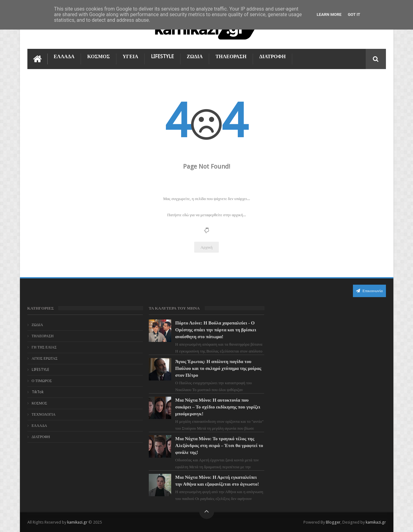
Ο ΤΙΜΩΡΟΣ (42, 381)
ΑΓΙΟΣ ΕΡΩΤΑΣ (45, 358)
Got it (354, 14)
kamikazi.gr (77, 522)
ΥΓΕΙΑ (130, 56)
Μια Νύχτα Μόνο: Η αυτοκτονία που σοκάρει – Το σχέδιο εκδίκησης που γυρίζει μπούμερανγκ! (218, 407)
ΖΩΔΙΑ (195, 56)
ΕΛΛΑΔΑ (64, 56)
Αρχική (206, 247)
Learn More (329, 14)
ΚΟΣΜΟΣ (99, 56)
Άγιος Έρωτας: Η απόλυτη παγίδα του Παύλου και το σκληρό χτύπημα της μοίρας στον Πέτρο (218, 368)
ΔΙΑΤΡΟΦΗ (272, 56)
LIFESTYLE (162, 56)
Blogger (333, 522)
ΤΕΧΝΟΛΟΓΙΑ (44, 414)
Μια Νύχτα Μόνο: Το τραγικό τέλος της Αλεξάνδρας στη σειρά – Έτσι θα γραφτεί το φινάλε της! (219, 446)
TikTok (38, 392)
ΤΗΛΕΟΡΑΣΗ (231, 56)
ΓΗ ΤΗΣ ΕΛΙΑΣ (44, 347)
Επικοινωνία (369, 291)
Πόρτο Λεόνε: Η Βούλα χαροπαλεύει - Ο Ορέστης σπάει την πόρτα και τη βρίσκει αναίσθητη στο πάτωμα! (216, 330)
